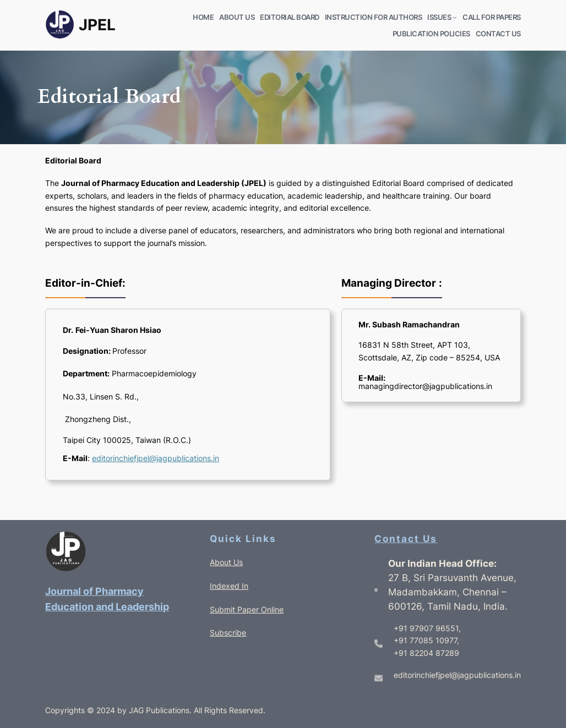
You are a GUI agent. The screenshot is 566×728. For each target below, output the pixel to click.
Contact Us (406, 539)
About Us (226, 562)
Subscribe (228, 633)
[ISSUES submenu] (455, 17)
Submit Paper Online (247, 609)
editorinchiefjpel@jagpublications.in (156, 458)
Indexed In (229, 586)
